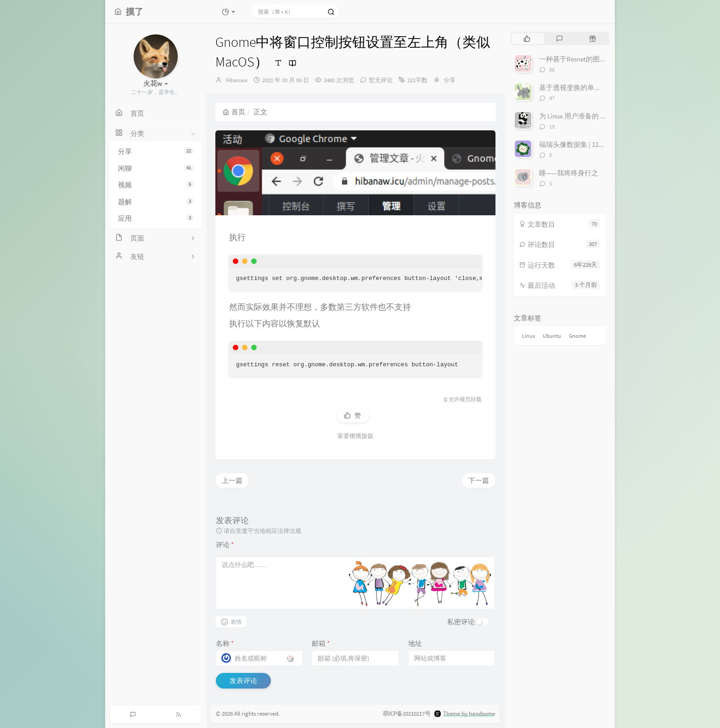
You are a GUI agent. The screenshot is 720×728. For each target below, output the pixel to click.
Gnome (577, 336)
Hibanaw (236, 80)
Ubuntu (552, 336)
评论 (225, 545)
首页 (234, 112)
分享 (156, 151)
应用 (156, 218)
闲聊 (156, 168)
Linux (529, 336)
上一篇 (232, 480)
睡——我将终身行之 (569, 173)
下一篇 (479, 480)
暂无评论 (381, 80)
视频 (156, 185)
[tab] (527, 39)
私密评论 (461, 622)
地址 (415, 643)
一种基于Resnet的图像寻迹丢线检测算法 (600, 59)
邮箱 (321, 643)
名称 (225, 643)
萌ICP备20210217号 (407, 714)
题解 (156, 202)
